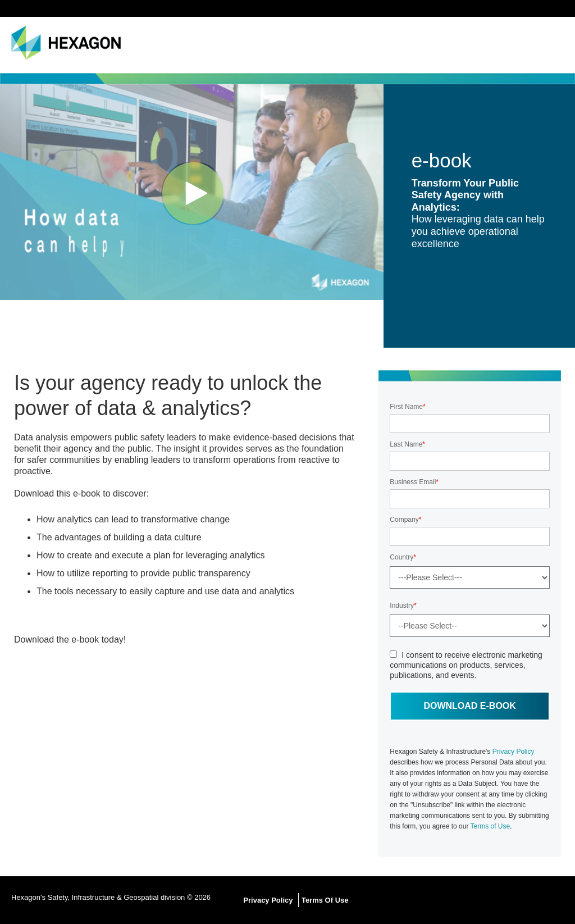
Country (401, 557)
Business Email (413, 482)
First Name (406, 407)
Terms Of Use (325, 900)
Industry (402, 606)
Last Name (406, 444)
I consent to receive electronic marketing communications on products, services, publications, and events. (466, 665)
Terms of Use (490, 826)
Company (404, 520)
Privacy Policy (514, 752)
